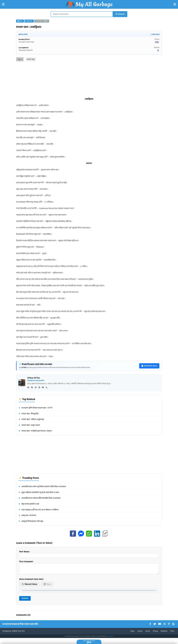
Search (119, 14)
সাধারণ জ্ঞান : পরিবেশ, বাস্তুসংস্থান (31, 419)
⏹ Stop (47, 586)
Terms (172, 633)
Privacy (155, 633)
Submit (25, 600)
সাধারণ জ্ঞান (29, 21)
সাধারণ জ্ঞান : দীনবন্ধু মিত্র (29, 413)
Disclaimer (164, 633)
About (133, 633)
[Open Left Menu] (3, 4)
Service (148, 633)
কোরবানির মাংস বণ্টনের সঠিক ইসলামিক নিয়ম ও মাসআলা (40, 498)
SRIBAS (15, 633)
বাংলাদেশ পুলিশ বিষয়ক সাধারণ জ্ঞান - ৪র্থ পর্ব (35, 408)
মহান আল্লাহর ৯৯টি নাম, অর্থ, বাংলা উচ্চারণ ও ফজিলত (39, 510)
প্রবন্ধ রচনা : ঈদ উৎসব (27, 515)
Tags (20, 59)
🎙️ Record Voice (29, 586)
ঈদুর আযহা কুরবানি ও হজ (29, 504)
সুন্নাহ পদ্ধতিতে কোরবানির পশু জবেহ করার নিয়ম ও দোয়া (39, 492)
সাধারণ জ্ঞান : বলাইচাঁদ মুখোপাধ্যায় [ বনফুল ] (35, 431)
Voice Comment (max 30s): (31, 581)
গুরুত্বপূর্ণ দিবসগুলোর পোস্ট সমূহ (31, 521)
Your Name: (89, 554)
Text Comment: (89, 568)
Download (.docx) (149, 366)
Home (20, 21)
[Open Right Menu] (175, 4)
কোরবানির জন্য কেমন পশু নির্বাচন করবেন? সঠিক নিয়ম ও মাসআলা (42, 486)
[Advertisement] (89, 80)
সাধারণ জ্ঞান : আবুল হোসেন (29, 425)
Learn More (110, 638)
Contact (140, 633)
